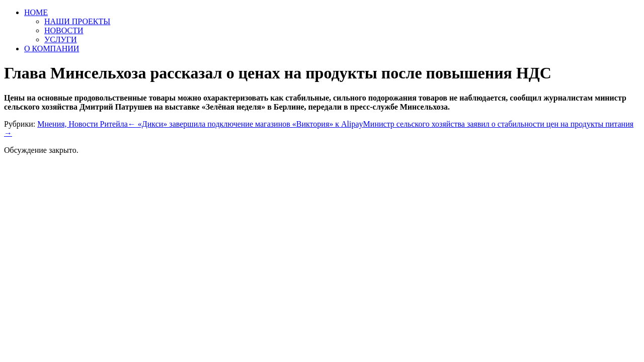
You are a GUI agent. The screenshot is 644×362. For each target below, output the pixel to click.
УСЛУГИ (61, 39)
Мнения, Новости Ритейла (83, 124)
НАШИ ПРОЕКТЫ (77, 21)
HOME (36, 12)
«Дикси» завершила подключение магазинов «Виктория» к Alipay (246, 124)
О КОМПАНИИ (52, 49)
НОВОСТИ (64, 30)
